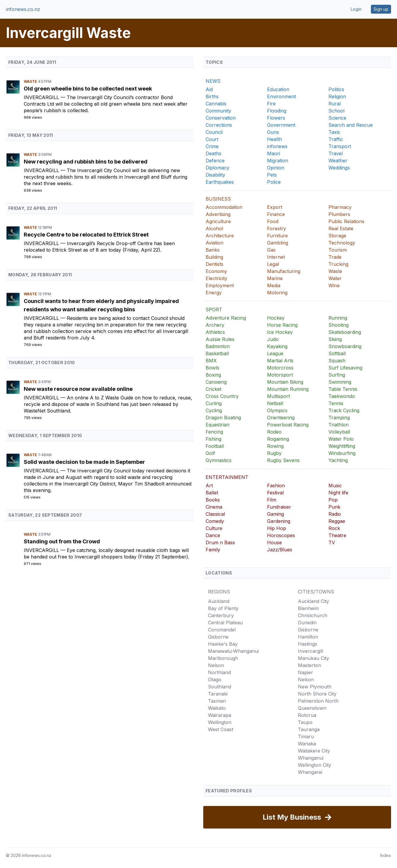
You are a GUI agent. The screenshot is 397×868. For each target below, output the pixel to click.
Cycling (214, 410)
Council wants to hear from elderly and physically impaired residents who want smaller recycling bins (101, 305)
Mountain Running (288, 389)
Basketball (217, 353)
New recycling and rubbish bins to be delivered (86, 162)
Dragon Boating (223, 418)
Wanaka (307, 744)
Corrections (219, 125)
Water (335, 278)
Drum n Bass (220, 542)
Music (335, 485)
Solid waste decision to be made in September (84, 462)
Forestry (277, 228)
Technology (342, 243)
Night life (338, 493)
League (275, 353)
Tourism (338, 250)
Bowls (212, 368)
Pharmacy (340, 207)
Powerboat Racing (288, 425)
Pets (272, 175)
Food (273, 221)
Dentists (215, 264)
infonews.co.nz (23, 9)
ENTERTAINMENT (227, 477)
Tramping (339, 418)
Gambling (278, 243)
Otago (215, 680)
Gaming (275, 514)
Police (274, 182)
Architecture (220, 236)
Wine (334, 285)
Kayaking (277, 346)
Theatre (337, 535)
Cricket (213, 389)
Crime (212, 146)
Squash (337, 361)
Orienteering (281, 418)
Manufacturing (284, 271)
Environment (281, 96)
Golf (210, 453)
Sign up (381, 9)
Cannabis (216, 104)
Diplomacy (217, 168)
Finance (276, 214)
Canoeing (216, 382)
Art (209, 485)
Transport (340, 146)
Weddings (339, 168)
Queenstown (312, 708)
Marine (275, 278)
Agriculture (218, 221)
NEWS (213, 81)
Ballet (212, 493)
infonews (277, 146)
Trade (335, 257)
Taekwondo (342, 396)
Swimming (340, 382)
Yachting (338, 460)
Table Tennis (343, 389)
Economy (216, 271)
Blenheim (308, 608)
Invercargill (42, 97)
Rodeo (274, 432)
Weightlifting (342, 446)
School (336, 111)
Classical (215, 514)
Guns (273, 132)
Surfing (337, 375)
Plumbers (339, 214)
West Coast (221, 729)
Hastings (308, 644)
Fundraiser (279, 507)
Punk (334, 507)
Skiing (335, 339)
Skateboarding (345, 332)
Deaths (213, 153)
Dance (213, 535)
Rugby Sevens (283, 460)
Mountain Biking (285, 382)
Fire (271, 104)
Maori (274, 153)
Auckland (219, 601)
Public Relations (346, 221)
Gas (271, 250)
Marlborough (223, 658)
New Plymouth (315, 687)
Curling (214, 403)
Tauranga (309, 729)
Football (215, 446)
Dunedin (307, 623)
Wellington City (315, 765)
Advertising (218, 214)
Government (281, 125)
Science (337, 118)
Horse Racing (282, 325)
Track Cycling (344, 410)
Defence (215, 161)
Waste (31, 81)
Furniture (277, 236)
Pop (333, 500)
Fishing (213, 439)
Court (212, 139)
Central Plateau (225, 623)
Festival (275, 493)
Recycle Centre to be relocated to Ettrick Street (86, 235)
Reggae (337, 521)
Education (278, 89)
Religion (337, 96)
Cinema (214, 507)
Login (356, 9)
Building (214, 257)
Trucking (338, 264)
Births (212, 96)
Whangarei (310, 772)
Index (386, 855)
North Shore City (317, 694)
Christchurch (313, 615)
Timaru (306, 737)
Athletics (215, 332)
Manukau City (313, 658)
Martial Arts (280, 361)
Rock (334, 528)
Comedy (215, 521)
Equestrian (217, 425)
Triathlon (339, 425)
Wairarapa (220, 715)
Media (274, 285)
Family (213, 550)
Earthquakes (220, 182)
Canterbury (221, 615)
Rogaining (278, 439)
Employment (220, 285)
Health (274, 139)
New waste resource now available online (78, 389)
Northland (219, 672)
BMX (211, 361)
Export (275, 207)
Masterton (309, 665)
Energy (214, 293)
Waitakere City (314, 751)
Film (272, 500)
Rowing (275, 446)
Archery (215, 325)
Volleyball (339, 432)
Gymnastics (219, 460)
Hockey (276, 318)
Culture (214, 528)
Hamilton (308, 637)
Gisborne (218, 637)
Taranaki (218, 694)
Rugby (274, 453)
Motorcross (280, 368)
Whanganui (311, 758)
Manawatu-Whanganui (233, 651)
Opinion (276, 168)
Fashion (276, 485)
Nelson (216, 665)
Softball (337, 353)
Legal (273, 264)
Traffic (336, 139)
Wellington (220, 722)
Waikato (217, 708)
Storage (337, 236)
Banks (213, 250)
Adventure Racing (226, 318)
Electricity (216, 278)
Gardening (279, 521)
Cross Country (222, 396)
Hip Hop (277, 528)
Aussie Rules (220, 339)
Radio (335, 514)
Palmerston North (318, 701)
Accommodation (224, 207)
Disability (215, 175)
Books (213, 500)
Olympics (277, 410)
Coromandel (222, 630)
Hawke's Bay (223, 644)
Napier (305, 672)
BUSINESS (218, 199)
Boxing (213, 375)
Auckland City (313, 601)
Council (214, 132)
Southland (220, 687)
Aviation (215, 243)
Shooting (339, 325)
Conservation (221, 118)
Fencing (214, 432)
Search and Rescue (351, 125)
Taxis (334, 132)
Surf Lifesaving (345, 368)
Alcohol (214, 228)
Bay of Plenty (223, 608)
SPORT (214, 310)
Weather (338, 161)
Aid (209, 89)
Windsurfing (342, 453)
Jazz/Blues (280, 550)
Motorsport (280, 375)
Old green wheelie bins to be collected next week (88, 89)
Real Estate (341, 228)
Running (338, 318)
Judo (273, 339)
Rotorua (307, 715)
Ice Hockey (280, 332)
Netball (275, 403)
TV (332, 542)
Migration (278, 161)
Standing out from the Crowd (62, 541)
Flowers (276, 118)
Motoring (277, 293)
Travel (336, 153)
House (274, 542)
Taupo (305, 722)
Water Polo (341, 439)
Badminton (218, 346)
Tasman (217, 701)
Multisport (278, 396)
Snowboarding (345, 346)
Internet (276, 257)
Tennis (336, 403)
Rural (335, 104)
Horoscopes (281, 535)
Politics (336, 89)
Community (218, 111)
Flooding (277, 111)
